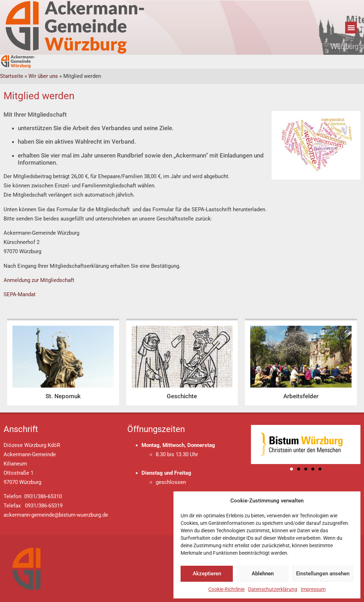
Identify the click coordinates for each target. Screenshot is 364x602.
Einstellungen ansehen (323, 574)
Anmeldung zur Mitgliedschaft (39, 280)
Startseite (12, 76)
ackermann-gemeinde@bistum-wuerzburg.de (56, 515)
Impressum (313, 589)
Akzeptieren (207, 574)
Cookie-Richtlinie (226, 589)
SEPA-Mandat (20, 294)
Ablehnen (263, 574)
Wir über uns (43, 76)
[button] (351, 28)
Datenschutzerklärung (273, 589)
